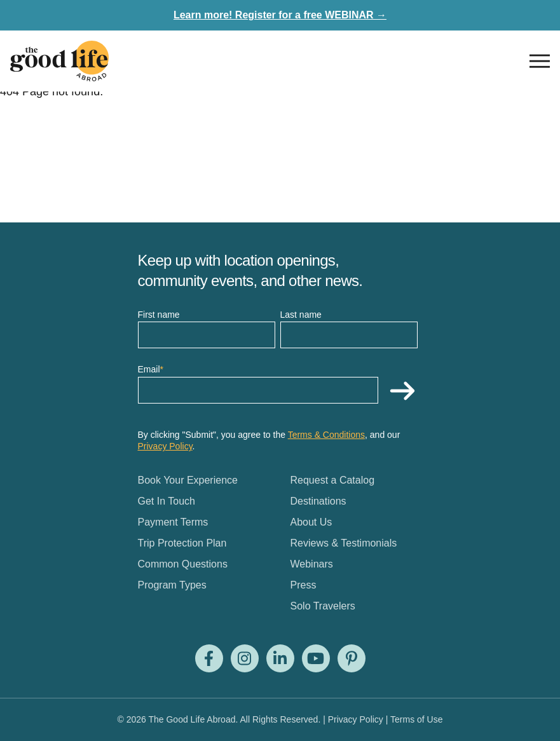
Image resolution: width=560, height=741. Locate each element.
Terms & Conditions (326, 435)
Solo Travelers (323, 606)
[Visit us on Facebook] (209, 658)
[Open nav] (540, 61)
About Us (311, 522)
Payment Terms (173, 522)
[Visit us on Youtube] (316, 658)
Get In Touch (167, 501)
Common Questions (183, 564)
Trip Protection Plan (182, 543)
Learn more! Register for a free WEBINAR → (280, 15)
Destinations (318, 501)
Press (304, 585)
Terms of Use (416, 719)
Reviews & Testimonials (344, 543)
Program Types (172, 585)
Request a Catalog (333, 480)
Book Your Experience (188, 480)
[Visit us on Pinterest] (352, 658)
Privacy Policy (165, 446)
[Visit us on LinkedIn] (280, 658)
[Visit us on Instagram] (245, 658)
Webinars (312, 564)
